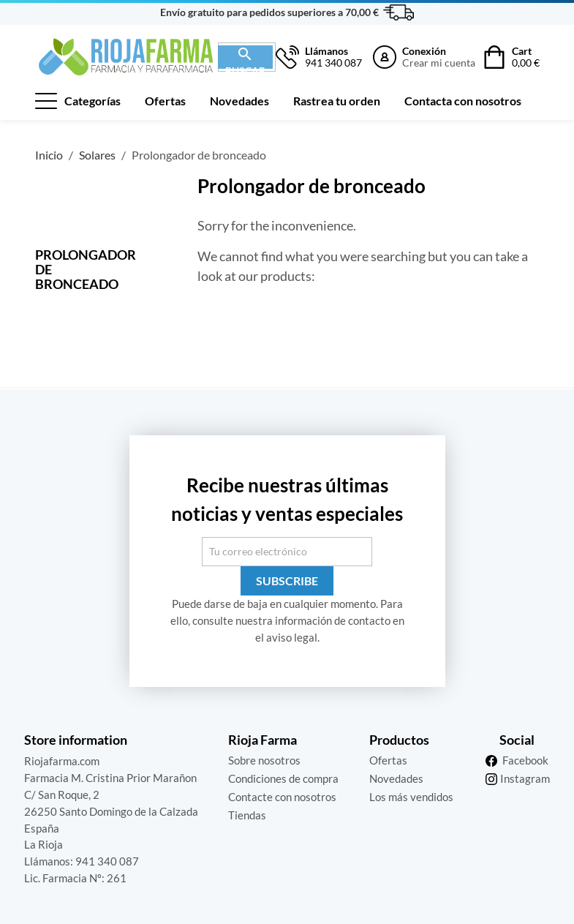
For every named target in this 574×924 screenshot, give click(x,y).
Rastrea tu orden (337, 101)
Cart (526, 57)
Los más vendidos (411, 797)
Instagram (525, 778)
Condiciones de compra (283, 778)
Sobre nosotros (264, 760)
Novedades (239, 101)
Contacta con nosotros (463, 101)
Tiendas (247, 815)
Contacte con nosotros (282, 797)
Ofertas (165, 101)
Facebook (525, 760)
